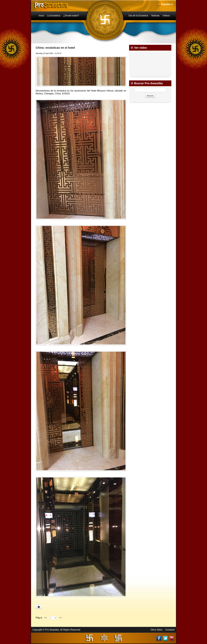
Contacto (170, 630)
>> (60, 618)
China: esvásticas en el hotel (55, 48)
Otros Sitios (156, 630)
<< (45, 618)
